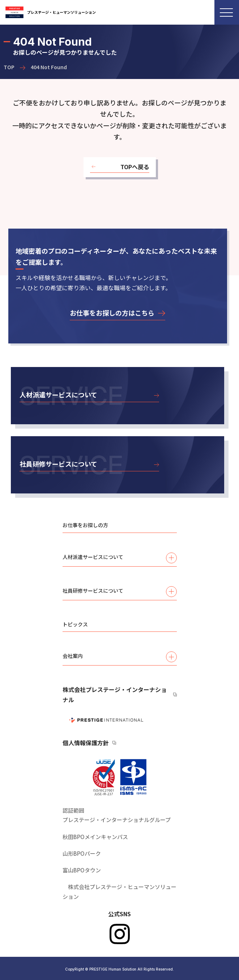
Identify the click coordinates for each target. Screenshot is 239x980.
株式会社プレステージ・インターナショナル (115, 695)
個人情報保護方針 (86, 743)
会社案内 (120, 657)
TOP (9, 67)
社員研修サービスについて (120, 592)
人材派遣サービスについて (120, 558)
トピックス (75, 624)
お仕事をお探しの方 (85, 525)
